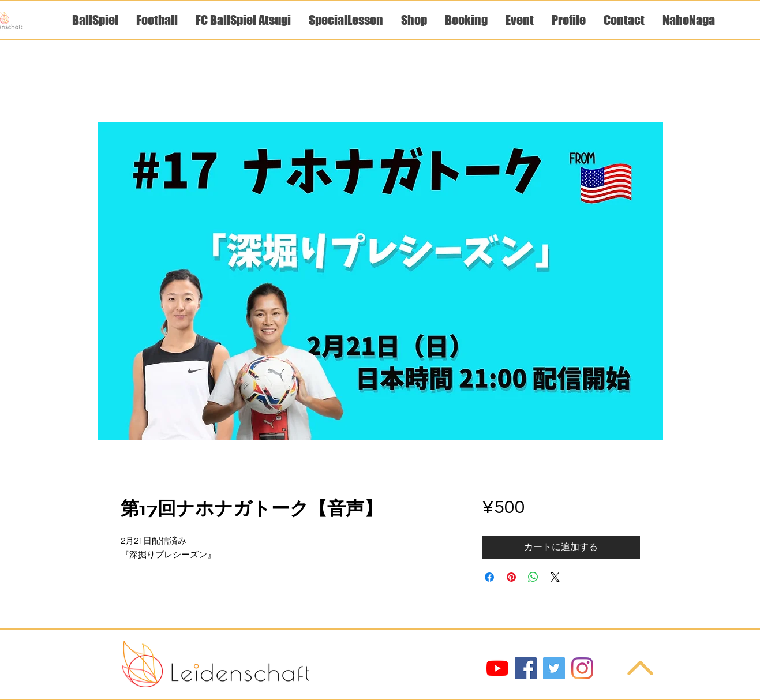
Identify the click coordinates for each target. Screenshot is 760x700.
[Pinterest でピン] (511, 577)
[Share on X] (555, 577)
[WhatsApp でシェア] (533, 577)
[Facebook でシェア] (489, 577)
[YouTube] (497, 668)
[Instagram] (582, 668)
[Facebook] (526, 668)
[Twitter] (554, 668)
